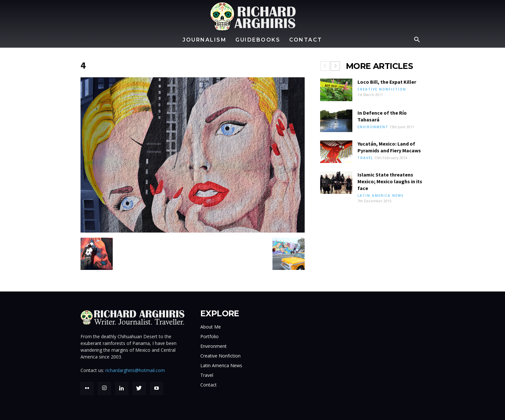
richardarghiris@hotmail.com (135, 370)
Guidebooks (258, 40)
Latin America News (381, 196)
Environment (373, 127)
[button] (417, 40)
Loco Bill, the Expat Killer (387, 82)
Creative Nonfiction (382, 89)
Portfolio (210, 336)
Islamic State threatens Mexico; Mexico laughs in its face (390, 181)
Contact (306, 40)
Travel (365, 158)
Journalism (205, 40)
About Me (211, 327)
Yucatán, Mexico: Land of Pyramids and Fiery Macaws (389, 147)
